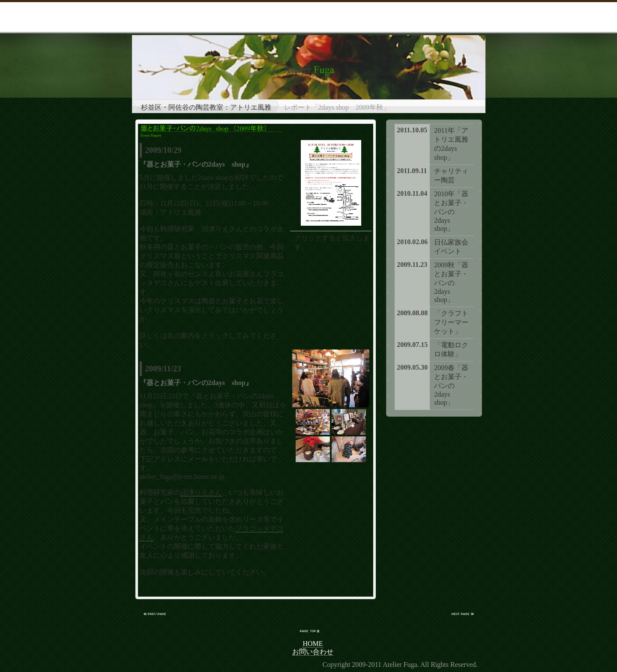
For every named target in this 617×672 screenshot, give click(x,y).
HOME (313, 644)
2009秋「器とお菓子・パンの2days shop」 (451, 282)
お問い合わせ (313, 652)
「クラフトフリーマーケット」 (451, 322)
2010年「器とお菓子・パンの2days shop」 (451, 211)
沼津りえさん (201, 492)
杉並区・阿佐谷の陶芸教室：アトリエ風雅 (206, 107)
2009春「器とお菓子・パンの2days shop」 (451, 385)
